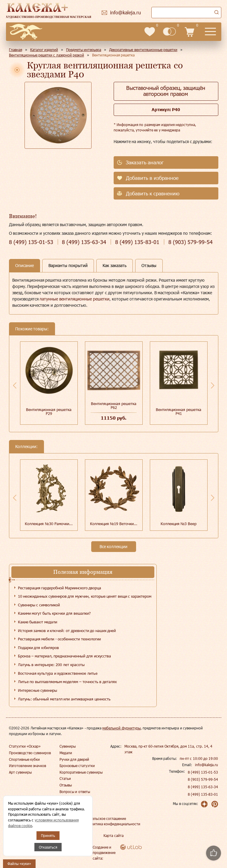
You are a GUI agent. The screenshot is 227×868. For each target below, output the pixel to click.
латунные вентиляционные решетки (74, 299)
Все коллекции (114, 546)
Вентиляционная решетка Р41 (179, 411)
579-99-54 (191, 242)
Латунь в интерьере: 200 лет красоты (51, 665)
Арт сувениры (20, 772)
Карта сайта (113, 835)
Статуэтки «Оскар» (25, 746)
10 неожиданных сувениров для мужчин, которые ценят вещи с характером (85, 596)
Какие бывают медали (38, 622)
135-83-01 (137, 242)
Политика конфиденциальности (113, 824)
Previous (15, 385)
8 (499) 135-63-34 (203, 787)
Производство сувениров (30, 753)
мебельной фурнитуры (121, 728)
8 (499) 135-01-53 (203, 772)
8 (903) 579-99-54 (203, 779)
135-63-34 (84, 242)
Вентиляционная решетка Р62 (114, 405)
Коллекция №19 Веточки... (114, 524)
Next (213, 385)
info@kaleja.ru (207, 765)
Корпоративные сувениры (81, 772)
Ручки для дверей (74, 759)
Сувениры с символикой (39, 605)
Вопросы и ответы (75, 792)
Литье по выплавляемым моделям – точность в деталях (67, 682)
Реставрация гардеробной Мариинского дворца (60, 588)
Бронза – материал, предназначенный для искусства (64, 656)
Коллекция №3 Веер (179, 524)
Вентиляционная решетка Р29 (49, 411)
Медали (66, 753)
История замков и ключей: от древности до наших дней (67, 631)
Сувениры (68, 746)
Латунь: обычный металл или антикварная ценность (64, 699)
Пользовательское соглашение (100, 818)
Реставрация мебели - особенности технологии (59, 639)
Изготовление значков (28, 766)
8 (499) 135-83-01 (203, 794)
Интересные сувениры (38, 690)
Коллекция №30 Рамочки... (49, 524)
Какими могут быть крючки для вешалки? (54, 613)
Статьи (65, 778)
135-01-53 (31, 242)
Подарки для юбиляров (38, 648)
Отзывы (66, 785)
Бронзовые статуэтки (77, 766)
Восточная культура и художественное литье (58, 673)
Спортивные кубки (24, 759)
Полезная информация (83, 572)
